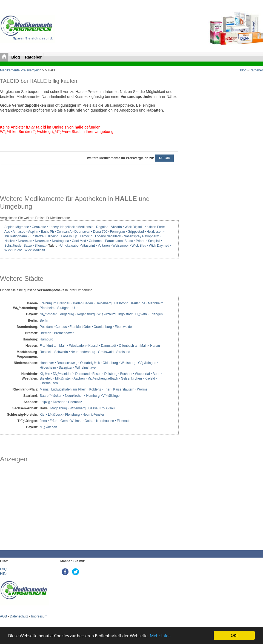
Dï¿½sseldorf (63, 374)
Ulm (75, 308)
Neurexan (25, 241)
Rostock (46, 352)
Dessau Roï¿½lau (101, 408)
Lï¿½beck (55, 415)
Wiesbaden (77, 346)
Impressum (39, 616)
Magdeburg (59, 408)
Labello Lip (69, 236)
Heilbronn (121, 303)
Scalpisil (154, 241)
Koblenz (95, 389)
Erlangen (156, 314)
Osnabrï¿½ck (90, 363)
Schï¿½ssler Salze (18, 246)
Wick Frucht (13, 250)
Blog (16, 57)
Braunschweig (67, 363)
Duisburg (111, 374)
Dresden (59, 402)
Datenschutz (19, 616)
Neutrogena (60, 241)
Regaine (102, 227)
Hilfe (3, 574)
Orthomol (95, 241)
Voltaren (104, 246)
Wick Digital (133, 227)
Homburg (93, 396)
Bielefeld (46, 378)
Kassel (93, 346)
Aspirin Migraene (17, 227)
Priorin (141, 241)
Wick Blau (139, 246)
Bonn (156, 374)
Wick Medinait (35, 250)
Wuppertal (142, 374)
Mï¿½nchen (48, 427)
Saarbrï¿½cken (51, 396)
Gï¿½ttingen (147, 363)
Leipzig (45, 402)
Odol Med (79, 241)
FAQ (3, 569)
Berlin (44, 320)
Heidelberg (104, 303)
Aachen (79, 378)
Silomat (40, 246)
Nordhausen (105, 421)
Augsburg (67, 314)
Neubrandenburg (83, 352)
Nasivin (10, 241)
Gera (64, 421)
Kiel (42, 415)
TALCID (164, 158)
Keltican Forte (155, 227)
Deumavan (82, 232)
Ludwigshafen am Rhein (69, 389)
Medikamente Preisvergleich (21, 70)
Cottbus (61, 327)
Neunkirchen (74, 396)
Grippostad (136, 232)
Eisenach (123, 421)
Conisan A (64, 232)
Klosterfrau (38, 236)
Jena (43, 421)
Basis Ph (47, 232)
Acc (7, 232)
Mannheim (156, 303)
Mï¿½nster (63, 378)
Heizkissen (155, 232)
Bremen (45, 333)
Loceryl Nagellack (62, 227)
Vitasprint (88, 246)
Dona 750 (100, 232)
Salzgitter (65, 368)
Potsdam (46, 327)
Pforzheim (47, 308)
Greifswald (106, 352)
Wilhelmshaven (86, 368)
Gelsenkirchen (131, 378)
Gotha (89, 421)
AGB (3, 616)
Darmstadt (108, 346)
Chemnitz (75, 402)
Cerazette (39, 227)
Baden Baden (83, 303)
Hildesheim (48, 368)
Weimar (76, 421)
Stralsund (123, 352)
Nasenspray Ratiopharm (141, 236)
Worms (142, 389)
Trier (107, 389)
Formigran (118, 232)
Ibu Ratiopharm (16, 236)
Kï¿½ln (45, 374)
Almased (19, 232)
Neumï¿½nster (93, 415)
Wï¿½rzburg (107, 314)
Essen (97, 374)
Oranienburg (103, 327)
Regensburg (86, 314)
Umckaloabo (69, 246)
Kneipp (53, 236)
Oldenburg (110, 363)
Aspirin (33, 232)
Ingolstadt (125, 314)
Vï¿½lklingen (112, 396)
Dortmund (82, 374)
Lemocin (86, 236)
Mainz (44, 389)
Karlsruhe (138, 303)
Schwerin (61, 352)
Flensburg (72, 415)
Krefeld (150, 378)
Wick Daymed (159, 246)
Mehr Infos (160, 636)
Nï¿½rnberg (48, 314)
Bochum (126, 374)
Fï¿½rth (141, 314)
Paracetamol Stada (119, 241)
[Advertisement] (89, 506)
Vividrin (117, 227)
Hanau (155, 346)
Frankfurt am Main (53, 346)
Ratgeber (33, 57)
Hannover (47, 363)
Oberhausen (49, 383)
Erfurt (54, 421)
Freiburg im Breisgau (55, 303)
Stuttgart (63, 308)
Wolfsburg (128, 363)
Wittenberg (78, 408)
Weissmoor (121, 246)
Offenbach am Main (133, 346)
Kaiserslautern (124, 389)
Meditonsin (85, 227)
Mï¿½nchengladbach (103, 378)
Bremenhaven (64, 333)
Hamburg (46, 339)
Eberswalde (123, 327)
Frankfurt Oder (80, 327)
